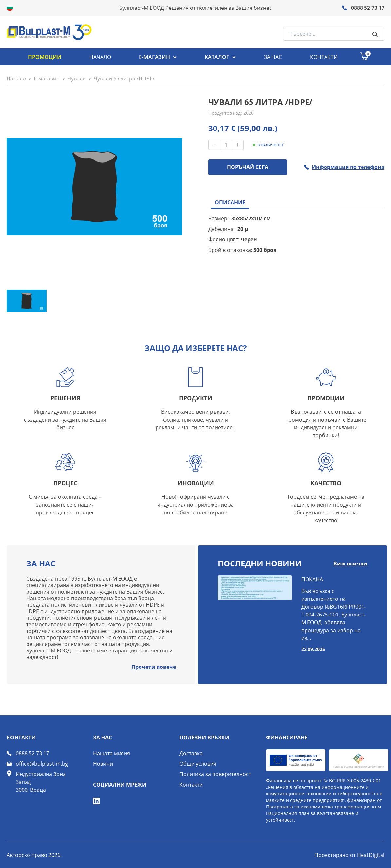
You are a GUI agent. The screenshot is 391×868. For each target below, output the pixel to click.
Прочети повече (154, 667)
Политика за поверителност (215, 774)
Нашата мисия (112, 753)
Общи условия (198, 764)
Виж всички (350, 564)
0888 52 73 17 (32, 753)
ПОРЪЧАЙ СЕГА (248, 167)
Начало (16, 78)
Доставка (191, 753)
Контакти (191, 785)
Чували (77, 78)
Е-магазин (47, 78)
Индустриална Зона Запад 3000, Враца (41, 782)
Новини (103, 764)
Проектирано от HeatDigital (349, 855)
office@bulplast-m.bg (42, 764)
